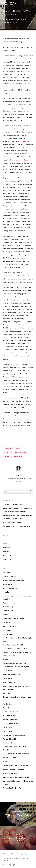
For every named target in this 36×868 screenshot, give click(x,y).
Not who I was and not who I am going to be (17, 699)
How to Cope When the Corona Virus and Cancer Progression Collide (17, 517)
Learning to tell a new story (13, 505)
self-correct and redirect (12, 723)
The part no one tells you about (14, 735)
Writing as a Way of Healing (13, 522)
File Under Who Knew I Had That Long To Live (17, 640)
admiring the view (9, 577)
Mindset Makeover (10, 682)
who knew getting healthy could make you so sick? (18, 783)
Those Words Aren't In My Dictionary (16, 754)
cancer (18, 448)
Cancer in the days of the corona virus (17, 526)
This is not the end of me (12, 743)
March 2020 (7, 555)
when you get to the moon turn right (16, 777)
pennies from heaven (10, 712)
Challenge (6, 622)
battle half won (8, 592)
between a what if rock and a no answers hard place (18, 598)
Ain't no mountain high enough (14, 580)
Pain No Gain (7, 704)
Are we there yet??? (10, 584)
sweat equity (7, 731)
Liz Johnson (9, 19)
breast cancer (8, 448)
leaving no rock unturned (12, 675)
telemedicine (18, 456)
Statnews (25, 141)
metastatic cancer (21, 452)
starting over (7, 727)
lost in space (7, 678)
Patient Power (8, 708)
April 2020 (6, 551)
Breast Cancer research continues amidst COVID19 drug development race (18, 510)
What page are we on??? (12, 773)
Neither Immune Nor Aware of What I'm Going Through (17, 688)
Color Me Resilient (9, 626)
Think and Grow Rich (10, 739)
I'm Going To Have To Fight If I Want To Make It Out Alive (17, 654)
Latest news (7, 671)
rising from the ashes (11, 720)
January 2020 (7, 559)
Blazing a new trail (9, 603)
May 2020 (6, 548)
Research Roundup (10, 716)
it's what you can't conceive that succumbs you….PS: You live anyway (16, 665)
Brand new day (8, 607)
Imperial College (22, 160)
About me (6, 573)
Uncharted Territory (11, 22)
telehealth (7, 456)
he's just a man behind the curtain (15, 649)
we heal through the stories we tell (15, 765)
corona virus (8, 452)
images (5, 660)
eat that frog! (8, 634)
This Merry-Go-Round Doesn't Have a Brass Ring (16, 748)
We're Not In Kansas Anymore (13, 769)
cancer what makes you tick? (13, 619)
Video (5, 762)
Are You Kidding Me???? (11, 588)
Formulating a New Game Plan (14, 645)
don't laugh (7, 630)
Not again (6, 693)
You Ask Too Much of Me (12, 788)
